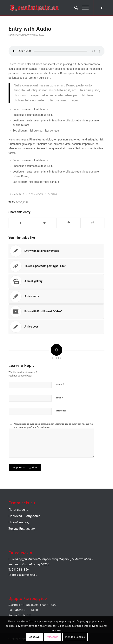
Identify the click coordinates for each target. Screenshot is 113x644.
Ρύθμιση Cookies (75, 637)
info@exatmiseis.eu (24, 575)
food (19, 202)
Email (60, 398)
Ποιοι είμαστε (18, 510)
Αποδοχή (34, 637)
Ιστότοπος (61, 411)
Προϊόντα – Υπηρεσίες (25, 516)
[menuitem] (74, 8)
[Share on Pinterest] (69, 223)
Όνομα (60, 385)
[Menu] (83, 8)
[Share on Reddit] (92, 223)
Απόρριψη (53, 637)
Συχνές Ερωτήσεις (22, 529)
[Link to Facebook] (102, 8)
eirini (54, 194)
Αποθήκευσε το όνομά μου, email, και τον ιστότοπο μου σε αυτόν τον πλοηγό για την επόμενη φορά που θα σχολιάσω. (53, 426)
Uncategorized (36, 35)
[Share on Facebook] (21, 223)
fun (26, 202)
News (12, 35)
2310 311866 (20, 570)
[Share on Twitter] (45, 223)
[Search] (74, 8)
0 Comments (36, 194)
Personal (21, 35)
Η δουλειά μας (19, 522)
